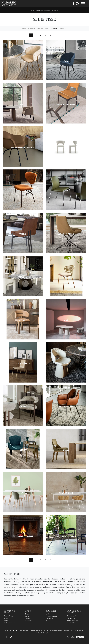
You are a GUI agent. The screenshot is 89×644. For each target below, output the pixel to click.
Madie (27, 616)
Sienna (23, 277)
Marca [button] (24, 28)
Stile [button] (46, 28)
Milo (23, 104)
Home (33, 10)
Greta (23, 407)
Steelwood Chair (66, 536)
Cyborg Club (66, 493)
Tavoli (6, 618)
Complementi (71, 616)
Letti (47, 614)
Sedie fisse (55, 10)
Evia (66, 61)
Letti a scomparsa (51, 616)
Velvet (23, 320)
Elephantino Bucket (23, 148)
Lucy (66, 148)
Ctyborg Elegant (23, 536)
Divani (27, 614)
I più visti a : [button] (63, 28)
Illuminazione (71, 618)
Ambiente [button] (31, 28)
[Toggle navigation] (83, 4)
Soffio (66, 277)
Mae (66, 320)
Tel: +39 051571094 (78, 631)
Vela (23, 61)
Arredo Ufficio (71, 623)
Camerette (49, 618)
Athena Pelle (66, 234)
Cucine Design (9, 616)
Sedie (49, 10)
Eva (66, 191)
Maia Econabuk (66, 104)
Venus (23, 234)
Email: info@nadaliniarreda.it (45, 633)
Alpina (23, 493)
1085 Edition (23, 364)
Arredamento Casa (41, 10)
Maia (66, 450)
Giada (23, 450)
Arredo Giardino (72, 620)
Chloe (23, 191)
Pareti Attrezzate (30, 621)
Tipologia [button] (53, 28)
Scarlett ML (66, 407)
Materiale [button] (40, 28)
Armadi (48, 621)
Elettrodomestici (9, 623)
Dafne (66, 364)
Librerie (28, 618)
